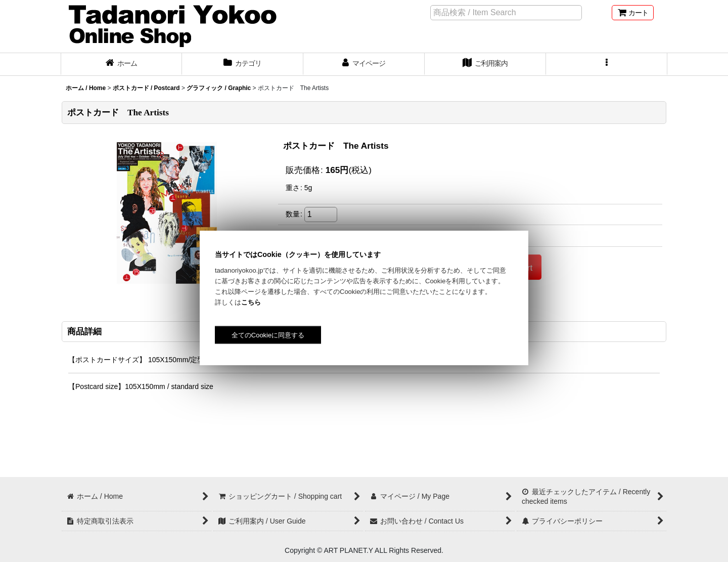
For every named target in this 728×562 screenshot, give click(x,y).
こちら (251, 302)
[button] (607, 64)
